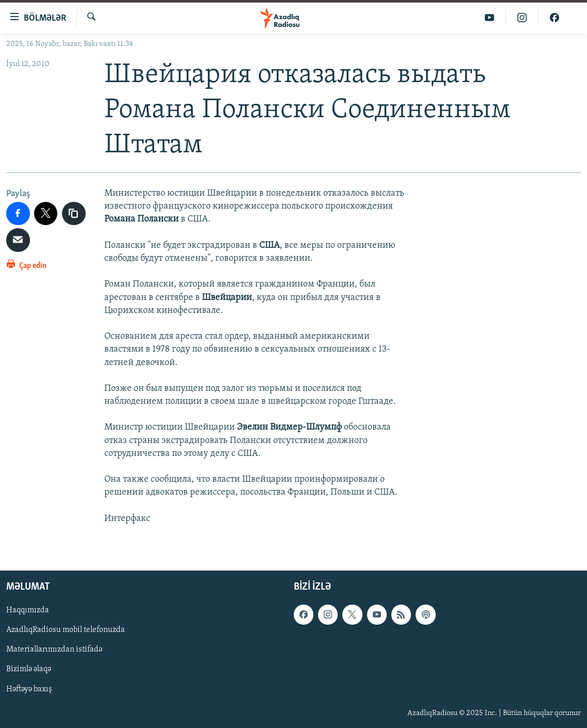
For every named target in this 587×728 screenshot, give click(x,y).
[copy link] (74, 214)
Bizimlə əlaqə (29, 669)
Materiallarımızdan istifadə (54, 650)
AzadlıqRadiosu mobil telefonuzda (66, 630)
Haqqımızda (28, 610)
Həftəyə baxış (29, 689)
